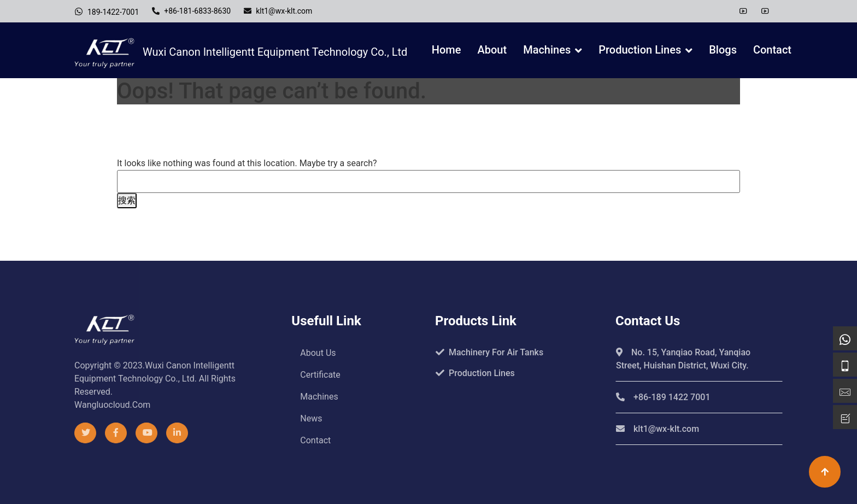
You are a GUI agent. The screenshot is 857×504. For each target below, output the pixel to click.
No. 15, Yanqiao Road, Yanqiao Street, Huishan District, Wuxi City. (683, 359)
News (311, 418)
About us (318, 353)
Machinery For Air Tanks (489, 352)
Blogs (723, 50)
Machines (547, 50)
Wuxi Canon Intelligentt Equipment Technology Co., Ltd (241, 53)
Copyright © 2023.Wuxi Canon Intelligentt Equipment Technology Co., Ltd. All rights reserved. (155, 379)
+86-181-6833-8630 (191, 11)
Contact (772, 50)
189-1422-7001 (107, 11)
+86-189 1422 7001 (663, 397)
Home (447, 50)
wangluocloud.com (112, 405)
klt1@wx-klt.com (278, 11)
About (492, 50)
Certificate (320, 375)
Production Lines (640, 50)
